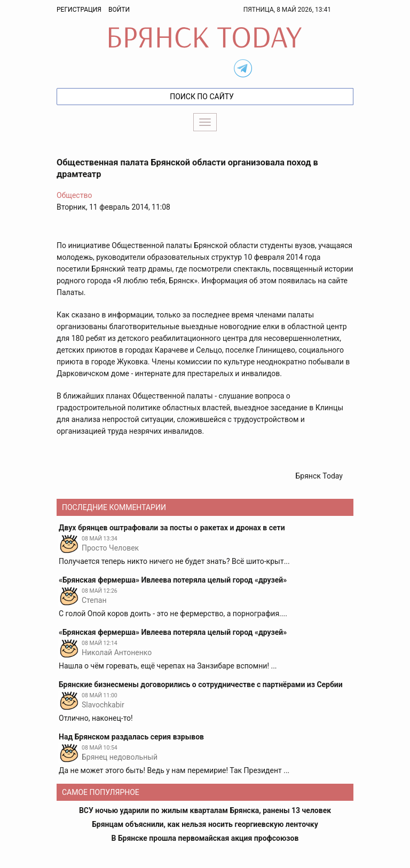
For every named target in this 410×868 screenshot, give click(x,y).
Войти (119, 10)
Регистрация (79, 10)
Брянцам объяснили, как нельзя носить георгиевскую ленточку (205, 824)
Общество (74, 195)
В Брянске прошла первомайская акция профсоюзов (205, 838)
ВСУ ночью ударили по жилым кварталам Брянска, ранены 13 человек (205, 810)
